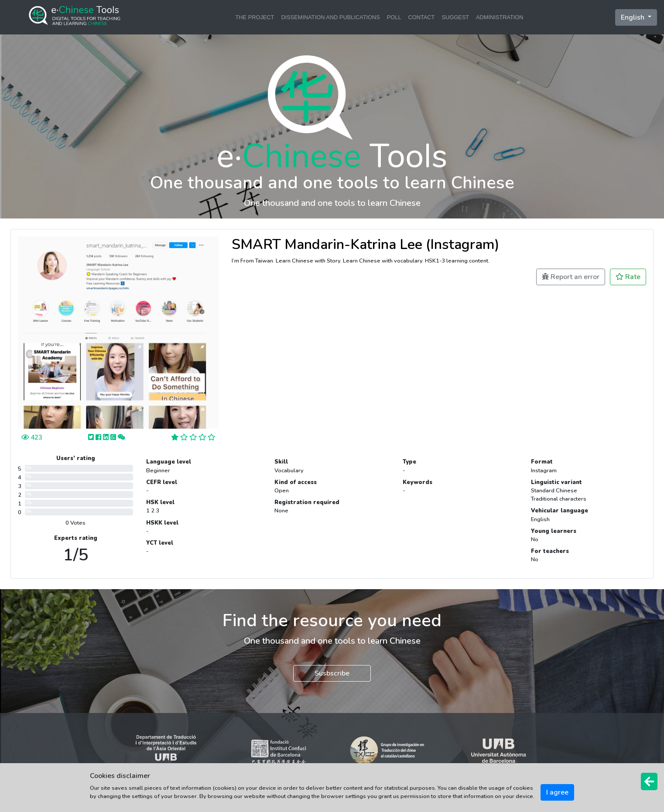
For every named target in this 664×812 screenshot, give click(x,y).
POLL (394, 17)
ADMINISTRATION (500, 17)
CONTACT (422, 17)
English (633, 17)
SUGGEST (455, 17)
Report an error (571, 277)
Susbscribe (332, 673)
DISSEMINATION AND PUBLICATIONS (330, 17)
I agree (557, 792)
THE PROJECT (255, 17)
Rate (628, 277)
